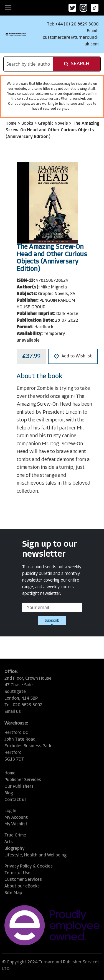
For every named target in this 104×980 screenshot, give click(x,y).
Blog (9, 793)
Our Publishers (19, 787)
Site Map (13, 893)
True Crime (15, 835)
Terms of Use (17, 873)
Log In (10, 811)
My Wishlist (16, 824)
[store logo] (16, 34)
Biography (14, 849)
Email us (13, 712)
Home (12, 124)
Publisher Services (23, 780)
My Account (16, 818)
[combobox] (28, 64)
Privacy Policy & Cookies (29, 866)
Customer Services (23, 880)
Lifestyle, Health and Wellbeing (35, 855)
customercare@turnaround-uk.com (66, 99)
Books (28, 124)
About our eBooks (22, 886)
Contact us (16, 800)
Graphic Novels (54, 124)
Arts (9, 842)
